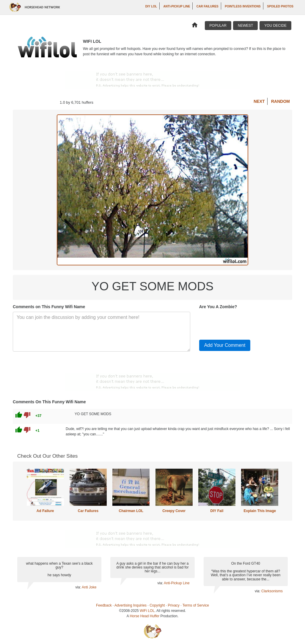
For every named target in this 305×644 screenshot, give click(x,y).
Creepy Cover (174, 511)
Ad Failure (45, 511)
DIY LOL (151, 6)
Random (280, 101)
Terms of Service (196, 605)
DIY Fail (217, 511)
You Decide (275, 26)
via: (79, 587)
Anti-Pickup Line (177, 6)
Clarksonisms (272, 591)
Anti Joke (89, 587)
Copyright (157, 605)
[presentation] (244, 323)
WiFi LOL (147, 611)
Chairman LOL (131, 511)
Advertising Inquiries (131, 605)
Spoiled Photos (280, 6)
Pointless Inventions (243, 6)
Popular (218, 26)
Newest (245, 26)
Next (259, 101)
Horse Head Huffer (144, 616)
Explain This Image (260, 511)
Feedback (104, 605)
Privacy (174, 605)
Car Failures (207, 6)
